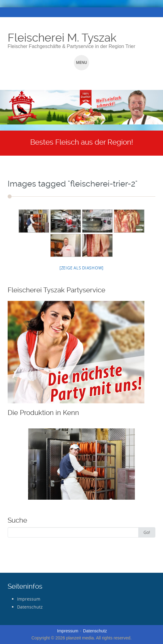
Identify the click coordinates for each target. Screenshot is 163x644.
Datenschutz (30, 607)
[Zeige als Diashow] (81, 268)
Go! (147, 532)
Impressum (29, 599)
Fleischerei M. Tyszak (62, 38)
